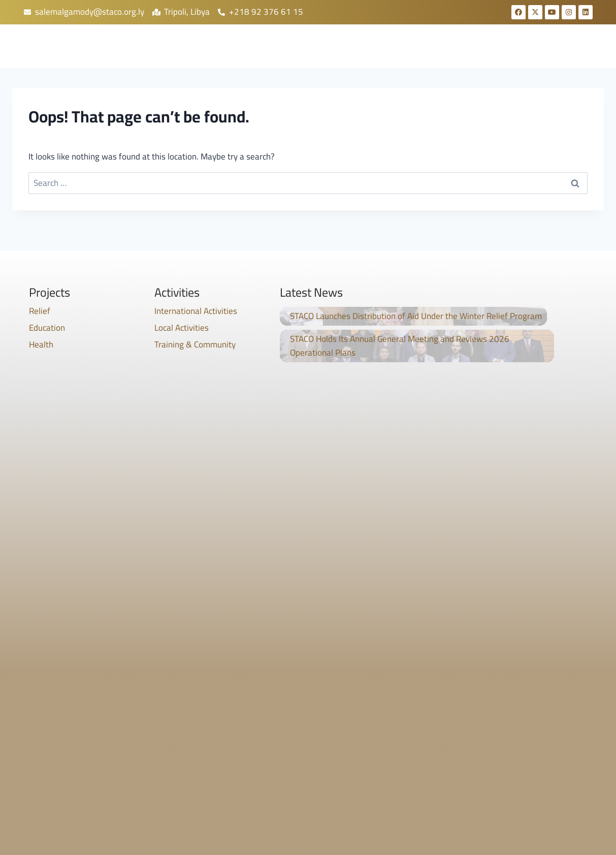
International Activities (196, 311)
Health (41, 344)
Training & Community (195, 344)
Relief (40, 311)
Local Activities (182, 328)
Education (47, 328)
